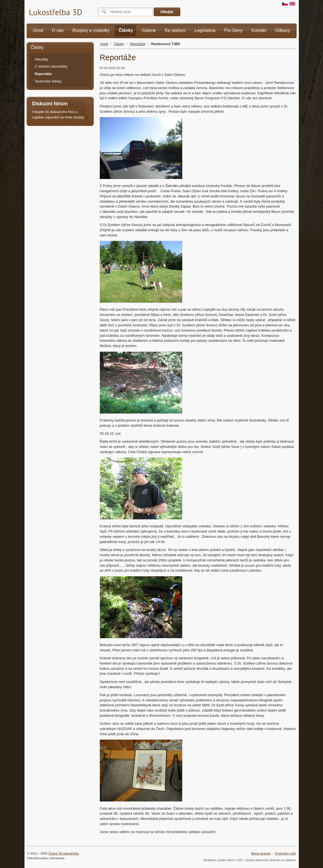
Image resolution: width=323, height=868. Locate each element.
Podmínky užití (285, 853)
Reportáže (138, 44)
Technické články (48, 81)
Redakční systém (215, 860)
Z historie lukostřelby (51, 66)
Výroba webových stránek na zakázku (270, 860)
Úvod (104, 44)
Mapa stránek (261, 853)
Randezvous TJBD (166, 44)
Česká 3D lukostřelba (64, 853)
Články (119, 44)
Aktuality (41, 59)
